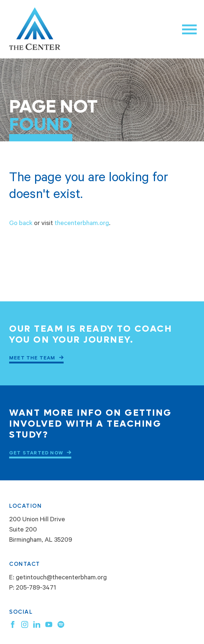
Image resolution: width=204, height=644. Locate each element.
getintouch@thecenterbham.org (61, 578)
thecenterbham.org (82, 224)
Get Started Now (36, 454)
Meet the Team (32, 359)
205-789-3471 (36, 588)
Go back (21, 224)
